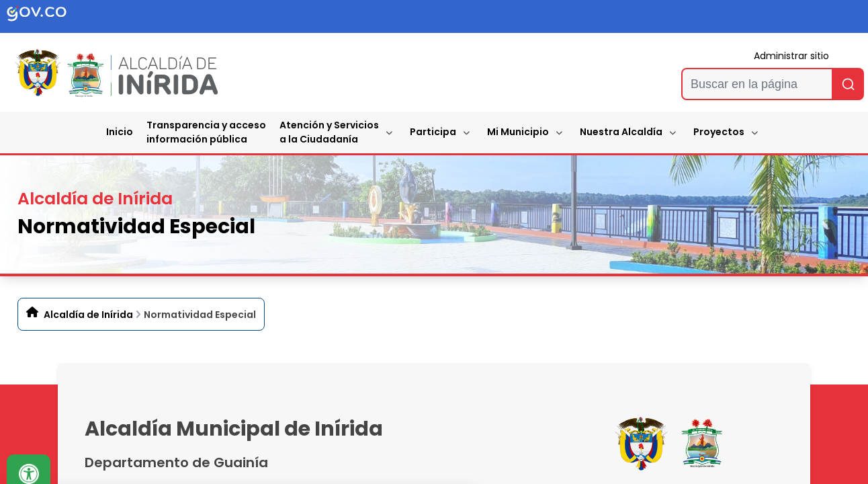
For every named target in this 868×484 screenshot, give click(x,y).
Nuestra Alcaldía (621, 132)
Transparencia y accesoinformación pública (206, 132)
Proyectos (719, 132)
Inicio (120, 132)
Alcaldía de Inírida (88, 315)
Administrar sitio (791, 56)
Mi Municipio (518, 132)
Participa (433, 132)
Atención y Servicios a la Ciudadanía (329, 132)
